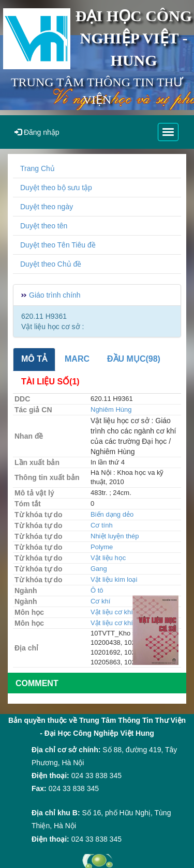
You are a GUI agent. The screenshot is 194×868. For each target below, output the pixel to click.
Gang (99, 569)
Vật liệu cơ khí (112, 612)
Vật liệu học (108, 558)
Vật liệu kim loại (114, 579)
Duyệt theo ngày (47, 207)
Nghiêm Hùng (111, 409)
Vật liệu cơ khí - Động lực (129, 623)
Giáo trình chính (55, 295)
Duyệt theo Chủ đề (51, 264)
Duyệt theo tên (44, 226)
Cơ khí (100, 601)
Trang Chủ (38, 168)
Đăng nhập (37, 132)
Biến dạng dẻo (112, 514)
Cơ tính (102, 525)
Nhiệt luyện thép (115, 536)
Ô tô (97, 590)
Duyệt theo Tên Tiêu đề (58, 245)
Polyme (102, 547)
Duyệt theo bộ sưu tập (56, 188)
